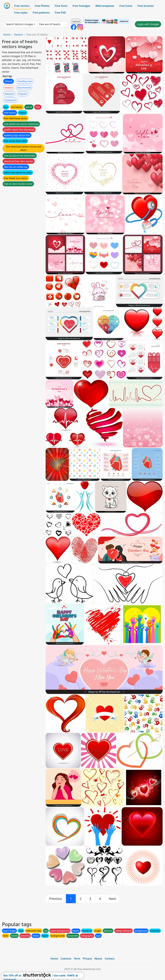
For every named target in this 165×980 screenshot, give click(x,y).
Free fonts (61, 6)
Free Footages (81, 6)
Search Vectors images (20, 24)
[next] (112, 899)
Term (77, 959)
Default (9, 81)
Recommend (24, 88)
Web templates (105, 6)
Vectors (19, 35)
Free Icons (126, 6)
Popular (23, 94)
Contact (110, 959)
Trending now (24, 81)
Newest (9, 88)
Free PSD (60, 13)
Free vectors (22, 6)
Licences (66, 959)
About (98, 959)
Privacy (87, 959)
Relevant (9, 94)
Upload (76, 21)
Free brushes (146, 6)
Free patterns (41, 13)
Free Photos (42, 6)
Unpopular (10, 100)
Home (7, 35)
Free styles (21, 13)
